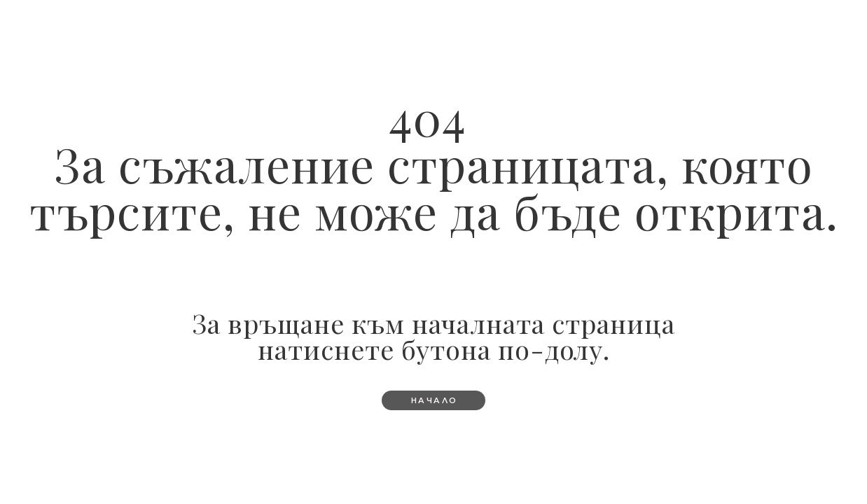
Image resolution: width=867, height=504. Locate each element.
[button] (434, 400)
